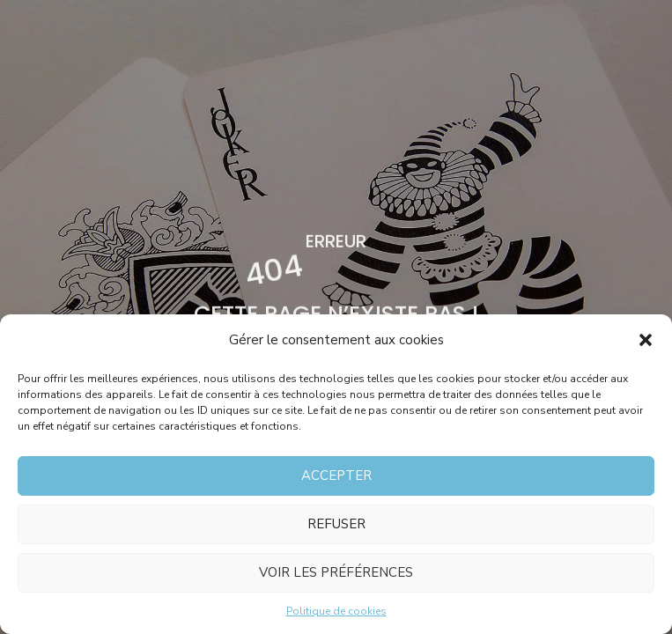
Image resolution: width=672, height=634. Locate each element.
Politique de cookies (336, 611)
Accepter (336, 475)
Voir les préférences (336, 572)
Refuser (336, 524)
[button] (646, 340)
